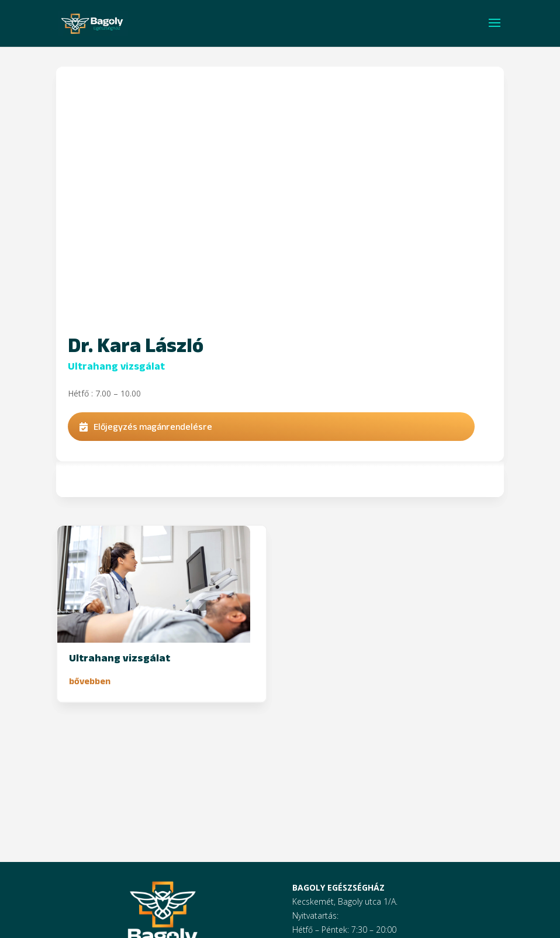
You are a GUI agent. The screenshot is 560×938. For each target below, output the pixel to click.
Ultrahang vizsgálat (116, 366)
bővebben (90, 681)
